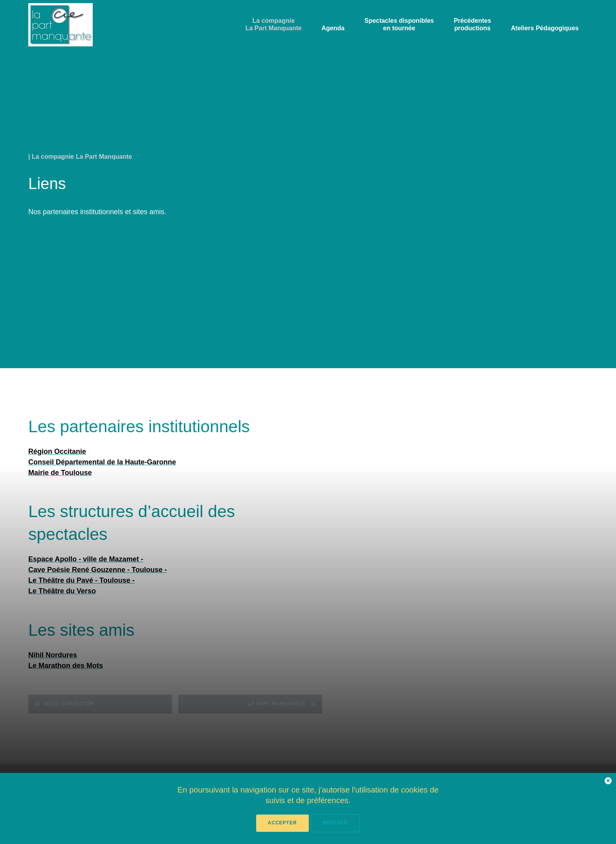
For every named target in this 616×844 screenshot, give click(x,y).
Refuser (335, 823)
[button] (608, 782)
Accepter (282, 823)
